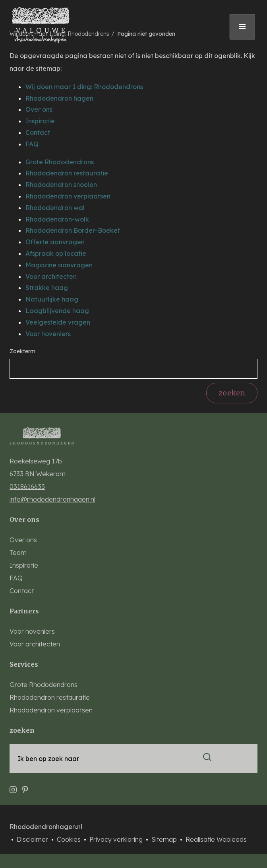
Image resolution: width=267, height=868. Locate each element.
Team (18, 553)
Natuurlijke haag (52, 299)
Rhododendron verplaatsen (68, 196)
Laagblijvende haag (57, 311)
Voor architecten (51, 276)
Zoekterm (22, 351)
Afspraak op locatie (56, 253)
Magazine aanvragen (59, 265)
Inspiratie (40, 121)
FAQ (32, 144)
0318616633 (27, 487)
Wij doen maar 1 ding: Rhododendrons (84, 87)
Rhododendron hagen (59, 98)
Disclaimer (33, 839)
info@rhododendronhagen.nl (52, 499)
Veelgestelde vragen (58, 322)
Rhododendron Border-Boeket (73, 230)
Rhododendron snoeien (61, 185)
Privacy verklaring (117, 839)
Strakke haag (47, 288)
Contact (38, 132)
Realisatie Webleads (216, 839)
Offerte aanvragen (55, 242)
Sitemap (165, 839)
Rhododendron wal (55, 208)
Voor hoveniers (48, 334)
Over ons (39, 109)
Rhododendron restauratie (67, 173)
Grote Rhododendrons (60, 162)
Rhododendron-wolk (57, 219)
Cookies (70, 839)
